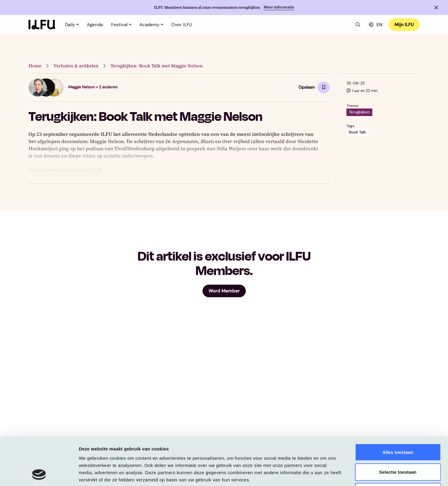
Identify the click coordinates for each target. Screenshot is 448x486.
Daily (72, 25)
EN (375, 25)
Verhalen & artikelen (76, 66)
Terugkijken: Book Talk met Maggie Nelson (157, 66)
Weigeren (398, 446)
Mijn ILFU (404, 25)
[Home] (42, 25)
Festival (121, 25)
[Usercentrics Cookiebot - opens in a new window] (39, 474)
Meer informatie (279, 7)
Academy (151, 25)
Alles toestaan (398, 407)
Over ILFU (182, 25)
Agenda (95, 25)
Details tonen (325, 474)
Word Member (224, 291)
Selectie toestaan (398, 427)
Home (35, 66)
